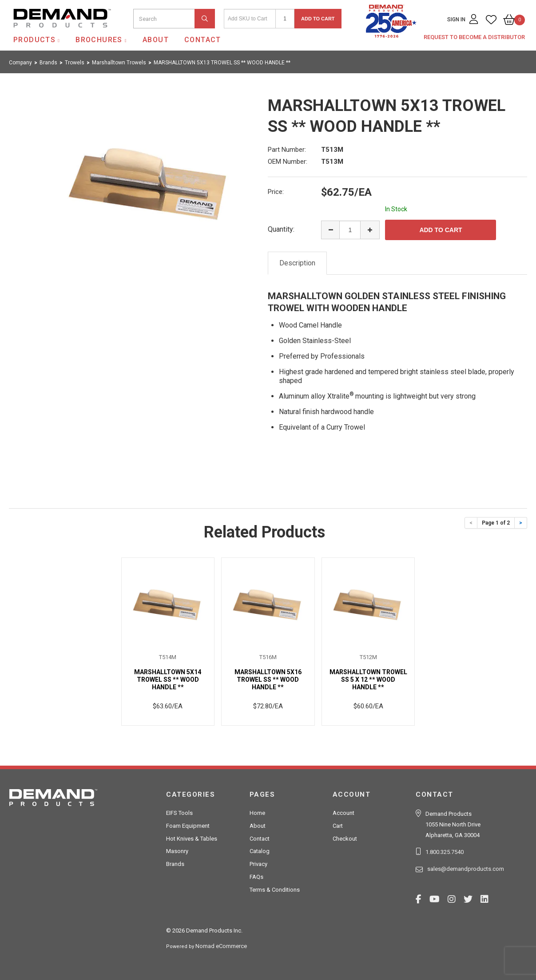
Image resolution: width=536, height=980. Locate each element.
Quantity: (281, 229)
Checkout (345, 839)
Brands (175, 864)
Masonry (177, 851)
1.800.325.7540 (445, 852)
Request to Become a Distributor (474, 37)
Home (257, 813)
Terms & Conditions (275, 890)
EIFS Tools (179, 813)
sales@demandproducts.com (466, 869)
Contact (203, 40)
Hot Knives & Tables (192, 839)
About (156, 40)
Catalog (260, 851)
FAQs (256, 877)
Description (297, 263)
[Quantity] (285, 19)
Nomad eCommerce (221, 946)
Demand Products (41, 35)
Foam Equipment (188, 826)
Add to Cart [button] (318, 19)
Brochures (99, 40)
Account (343, 813)
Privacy (258, 864)
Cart (338, 826)
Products (34, 40)
